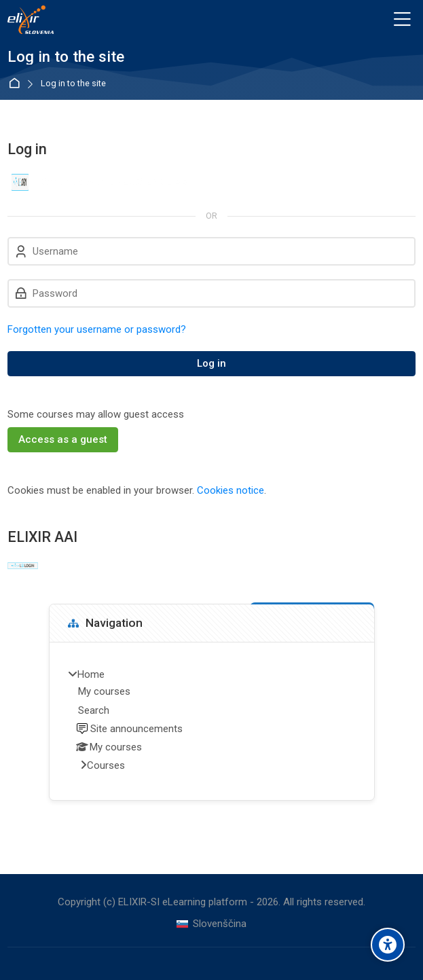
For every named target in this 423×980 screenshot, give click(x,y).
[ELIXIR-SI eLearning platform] (31, 20)
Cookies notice (231, 490)
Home (17, 84)
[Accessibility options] (388, 945)
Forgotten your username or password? (97, 329)
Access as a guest (63, 439)
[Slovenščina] (211, 924)
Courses (106, 765)
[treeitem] (212, 721)
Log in (211, 363)
